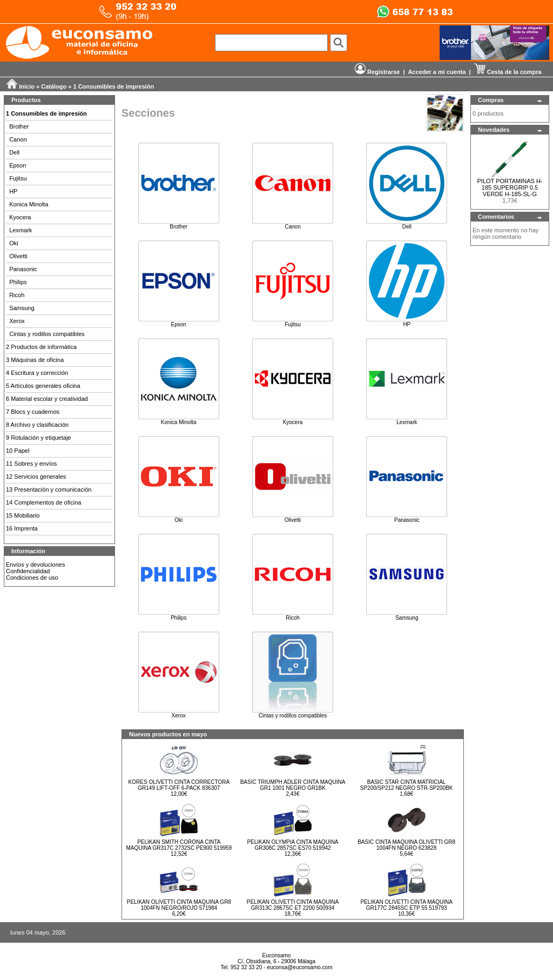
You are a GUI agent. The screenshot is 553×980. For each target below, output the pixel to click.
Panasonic (23, 269)
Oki (14, 243)
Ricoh (17, 295)
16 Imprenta (22, 528)
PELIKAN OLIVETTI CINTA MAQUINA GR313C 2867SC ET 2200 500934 (293, 905)
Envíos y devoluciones (35, 565)
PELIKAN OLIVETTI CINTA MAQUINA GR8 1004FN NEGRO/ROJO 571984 (179, 905)
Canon (18, 139)
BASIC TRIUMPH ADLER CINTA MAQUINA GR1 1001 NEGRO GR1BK (293, 785)
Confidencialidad (28, 571)
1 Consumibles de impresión (114, 86)
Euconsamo (277, 955)
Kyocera (20, 217)
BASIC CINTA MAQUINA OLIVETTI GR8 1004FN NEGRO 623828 (406, 845)
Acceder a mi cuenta (437, 72)
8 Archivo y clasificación (37, 425)
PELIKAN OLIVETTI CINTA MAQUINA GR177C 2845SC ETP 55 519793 (406, 905)
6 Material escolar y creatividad (47, 399)
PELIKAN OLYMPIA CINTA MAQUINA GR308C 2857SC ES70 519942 (292, 845)
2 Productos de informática (41, 347)
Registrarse (377, 72)
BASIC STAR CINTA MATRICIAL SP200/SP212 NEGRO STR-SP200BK (407, 785)
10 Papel (18, 451)
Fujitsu (18, 178)
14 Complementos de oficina (43, 502)
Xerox (17, 321)
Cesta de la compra (508, 72)
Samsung (22, 308)
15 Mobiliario (23, 515)
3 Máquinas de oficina (35, 360)
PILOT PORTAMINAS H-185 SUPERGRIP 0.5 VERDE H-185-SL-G (510, 187)
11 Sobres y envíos (31, 464)
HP (13, 191)
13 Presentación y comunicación (49, 489)
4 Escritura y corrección (37, 373)
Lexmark (21, 230)
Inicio (27, 86)
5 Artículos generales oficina (43, 386)
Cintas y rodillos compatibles (47, 334)
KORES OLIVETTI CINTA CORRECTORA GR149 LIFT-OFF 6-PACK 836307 (179, 785)
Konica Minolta (29, 204)
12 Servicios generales (36, 476)
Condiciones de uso (32, 578)
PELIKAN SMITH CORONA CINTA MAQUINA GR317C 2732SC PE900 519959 (179, 845)
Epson (18, 165)
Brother (19, 126)
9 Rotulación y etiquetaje (38, 438)
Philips (18, 282)
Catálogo (54, 86)
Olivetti (18, 256)
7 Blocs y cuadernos (33, 412)
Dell (14, 152)
